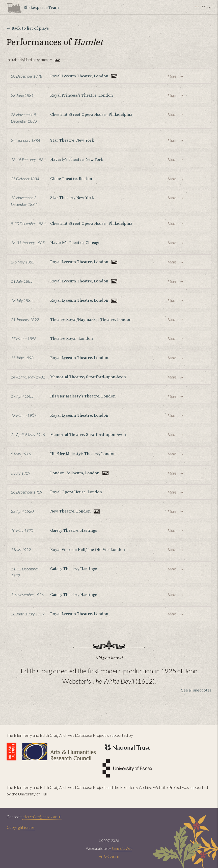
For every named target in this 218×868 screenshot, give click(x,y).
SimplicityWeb (122, 849)
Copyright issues (21, 827)
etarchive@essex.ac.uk (42, 817)
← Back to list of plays (28, 28)
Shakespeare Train (41, 7)
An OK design (109, 856)
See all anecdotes (196, 690)
